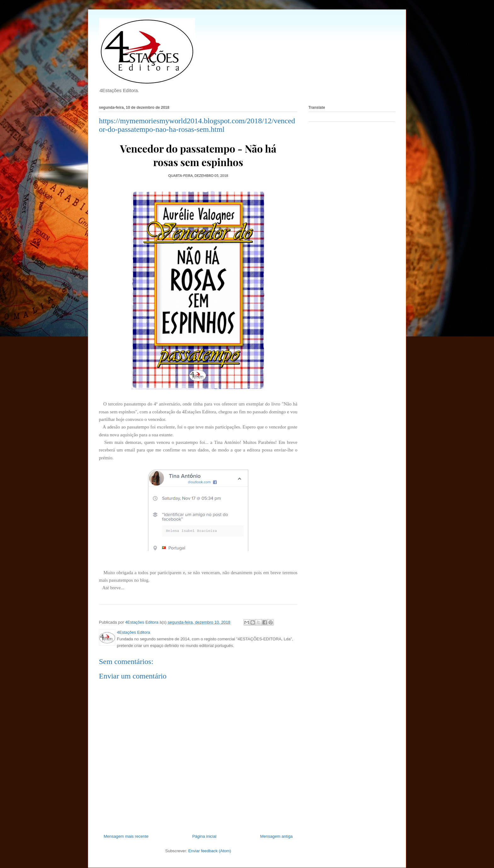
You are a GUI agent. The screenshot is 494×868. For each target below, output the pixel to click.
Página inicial (204, 836)
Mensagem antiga (276, 836)
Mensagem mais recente (126, 836)
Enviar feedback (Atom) (210, 851)
